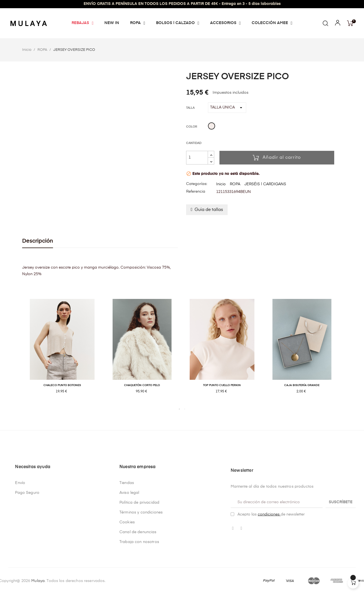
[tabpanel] (62, 352)
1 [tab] (179, 409)
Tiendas (127, 549)
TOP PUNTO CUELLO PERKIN (222, 385)
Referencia (196, 192)
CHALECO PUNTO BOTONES (62, 385)
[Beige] (212, 127)
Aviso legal (129, 559)
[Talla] (227, 108)
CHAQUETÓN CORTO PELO (142, 385)
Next (346, 352)
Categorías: (197, 184)
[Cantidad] (197, 158)
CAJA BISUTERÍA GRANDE (302, 385)
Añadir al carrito (277, 158)
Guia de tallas (209, 210)
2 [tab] (185, 409)
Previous (18, 352)
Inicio (221, 184)
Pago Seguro (27, 559)
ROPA (235, 184)
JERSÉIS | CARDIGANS (265, 184)
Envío (20, 549)
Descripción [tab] (38, 241)
